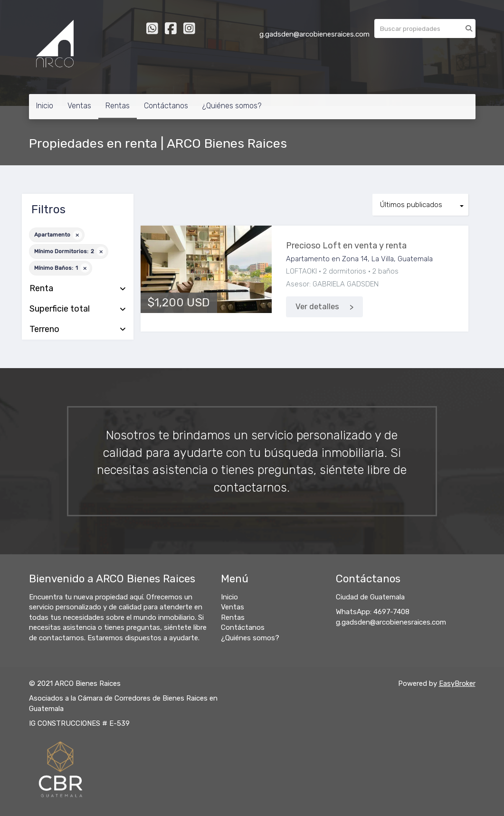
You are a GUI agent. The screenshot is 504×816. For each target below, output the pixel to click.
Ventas (79, 106)
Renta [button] (78, 289)
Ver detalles (317, 307)
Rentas (118, 106)
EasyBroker (457, 683)
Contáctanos (166, 106)
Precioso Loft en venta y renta (346, 246)
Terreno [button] (78, 330)
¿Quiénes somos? (232, 106)
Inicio (45, 106)
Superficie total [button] (78, 309)
